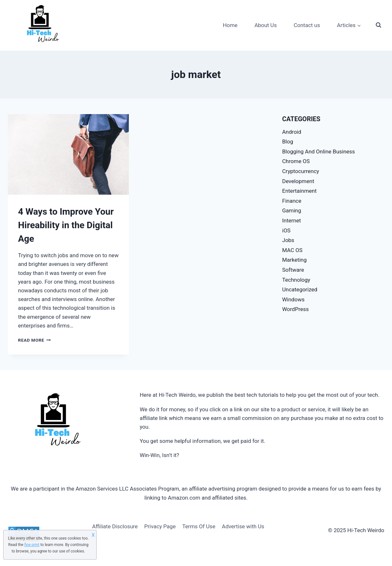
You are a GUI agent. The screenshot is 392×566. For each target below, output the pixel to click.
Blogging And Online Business (319, 151)
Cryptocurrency (301, 171)
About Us (266, 25)
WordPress (296, 309)
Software (293, 270)
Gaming (292, 210)
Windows (293, 299)
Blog (288, 141)
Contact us (307, 25)
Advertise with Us (243, 526)
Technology (296, 280)
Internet (292, 220)
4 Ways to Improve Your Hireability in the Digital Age (66, 225)
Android (292, 132)
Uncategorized (300, 289)
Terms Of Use (199, 526)
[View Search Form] (378, 25)
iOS (286, 230)
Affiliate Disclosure (115, 526)
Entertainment (299, 191)
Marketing (294, 260)
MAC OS (292, 250)
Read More (34, 340)
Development (298, 181)
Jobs (288, 240)
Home (230, 25)
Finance (292, 201)
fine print (32, 545)
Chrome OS (296, 161)
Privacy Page (160, 526)
